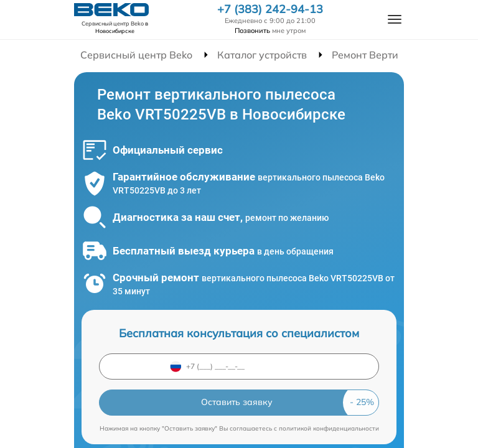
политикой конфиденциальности (329, 428)
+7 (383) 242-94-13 (270, 9)
